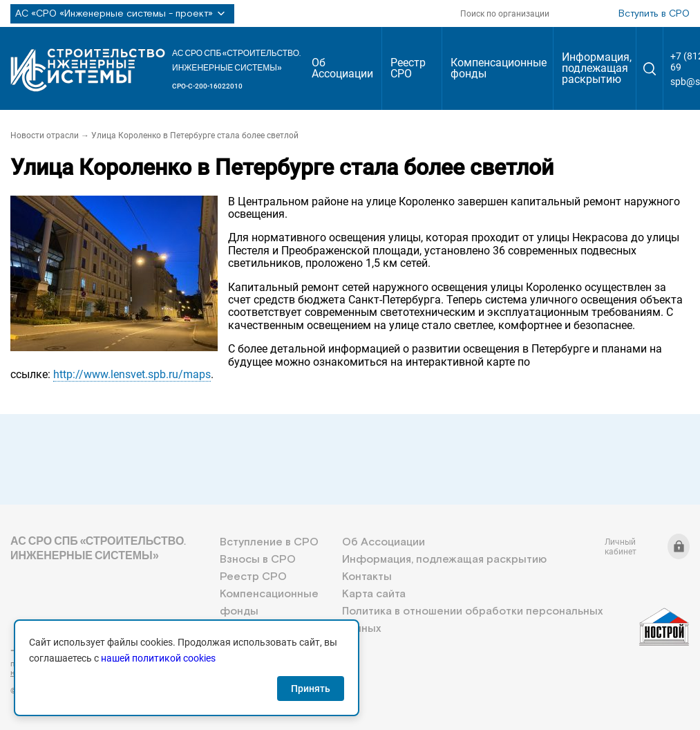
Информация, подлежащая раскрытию (597, 68)
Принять (311, 689)
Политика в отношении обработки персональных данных (472, 620)
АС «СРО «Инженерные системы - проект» (122, 14)
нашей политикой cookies (158, 658)
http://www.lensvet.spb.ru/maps (132, 374)
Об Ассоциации (342, 68)
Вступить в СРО (654, 14)
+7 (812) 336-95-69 (73, 651)
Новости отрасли (45, 135)
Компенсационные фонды (499, 68)
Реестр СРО (408, 68)
